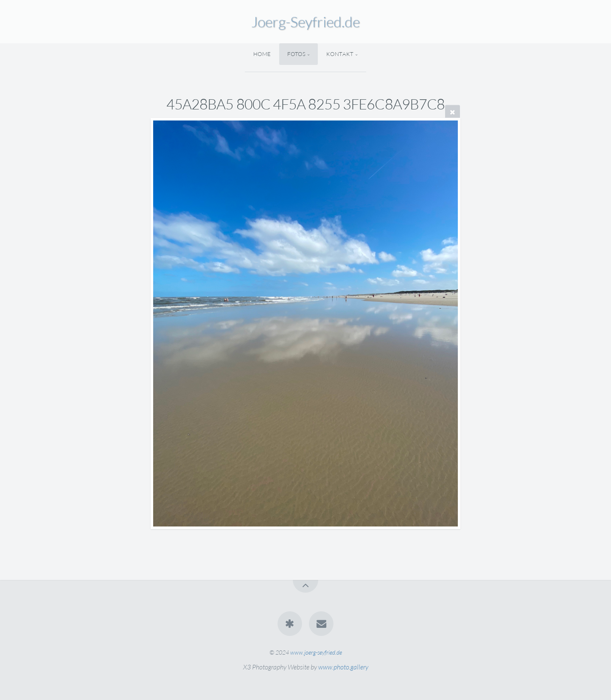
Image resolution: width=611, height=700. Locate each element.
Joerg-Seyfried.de (305, 22)
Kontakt (340, 54)
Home (262, 54)
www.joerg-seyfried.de (316, 652)
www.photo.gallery (343, 667)
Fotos (296, 54)
